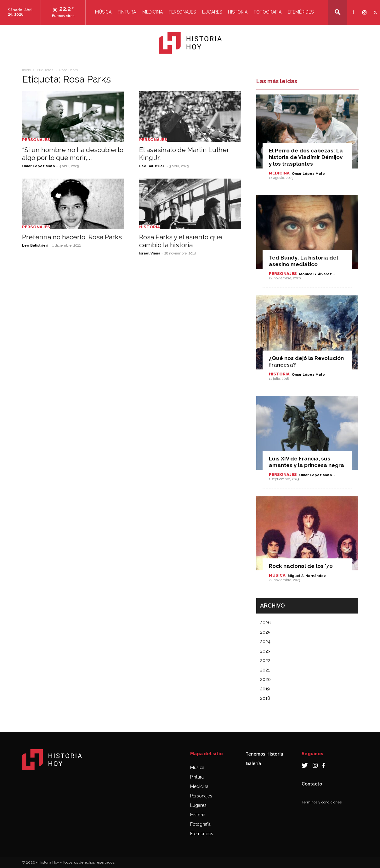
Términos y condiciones (322, 802)
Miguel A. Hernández (307, 576)
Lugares (212, 12)
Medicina (153, 12)
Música (103, 12)
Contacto (312, 784)
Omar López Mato (39, 166)
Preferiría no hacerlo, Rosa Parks (72, 237)
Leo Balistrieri (152, 166)
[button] (337, 12)
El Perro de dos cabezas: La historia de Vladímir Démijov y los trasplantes (306, 157)
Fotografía (200, 824)
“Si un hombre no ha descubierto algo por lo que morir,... (73, 154)
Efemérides (301, 12)
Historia (238, 12)
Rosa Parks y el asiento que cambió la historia (181, 241)
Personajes (182, 12)
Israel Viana (150, 253)
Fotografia (268, 12)
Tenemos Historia (265, 754)
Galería (253, 763)
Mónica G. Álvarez (315, 274)
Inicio (26, 70)
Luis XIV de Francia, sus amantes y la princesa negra (306, 462)
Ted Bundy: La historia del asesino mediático (303, 261)
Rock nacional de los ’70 (301, 566)
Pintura (127, 12)
